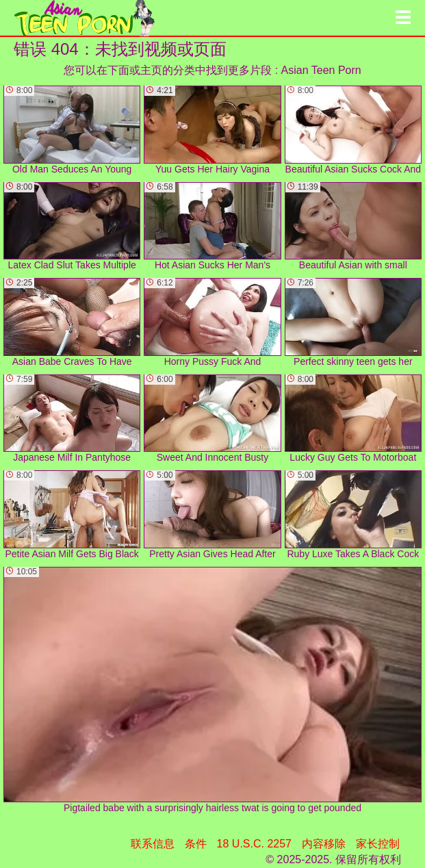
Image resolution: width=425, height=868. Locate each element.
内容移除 (324, 844)
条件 (196, 844)
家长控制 (378, 844)
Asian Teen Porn (321, 70)
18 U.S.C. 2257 (254, 844)
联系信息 (153, 844)
